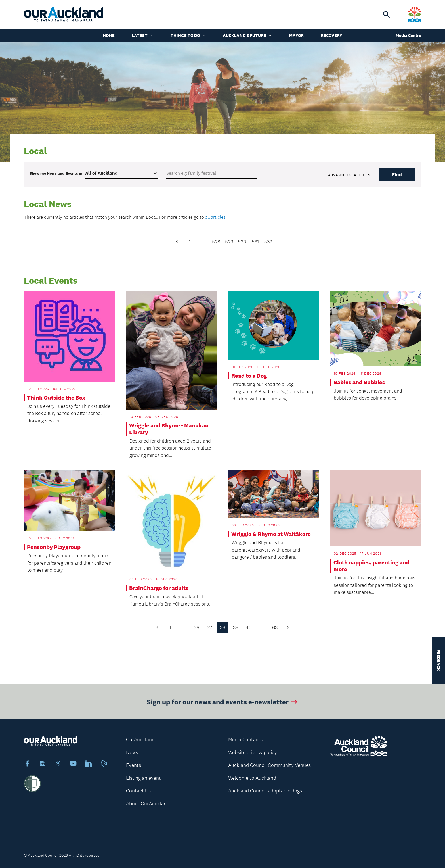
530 (242, 242)
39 (236, 627)
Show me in (56, 173)
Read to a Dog (249, 376)
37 (209, 627)
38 (223, 627)
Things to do (188, 35)
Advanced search (350, 175)
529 (229, 242)
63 (275, 627)
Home (109, 35)
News (132, 752)
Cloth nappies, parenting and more (371, 566)
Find (397, 175)
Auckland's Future (247, 35)
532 (268, 242)
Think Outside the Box (56, 398)
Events (134, 765)
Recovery (331, 35)
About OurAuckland (148, 804)
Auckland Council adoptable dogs (265, 791)
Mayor (296, 35)
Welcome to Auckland (252, 778)
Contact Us (138, 791)
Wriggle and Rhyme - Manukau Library (169, 429)
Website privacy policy (253, 752)
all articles (215, 217)
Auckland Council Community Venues (269, 765)
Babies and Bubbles (359, 382)
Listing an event (143, 778)
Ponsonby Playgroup (54, 547)
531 (255, 242)
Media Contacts (245, 740)
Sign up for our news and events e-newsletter (223, 703)
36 (197, 627)
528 (216, 242)
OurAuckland (140, 740)
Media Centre (408, 35)
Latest (143, 35)
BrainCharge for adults (159, 588)
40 (249, 627)
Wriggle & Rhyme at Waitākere (271, 534)
